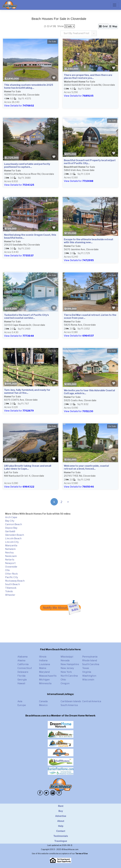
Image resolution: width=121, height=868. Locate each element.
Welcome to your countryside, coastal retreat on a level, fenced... (86, 467)
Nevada (65, 660)
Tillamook (11, 588)
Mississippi (67, 657)
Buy (61, 811)
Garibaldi (10, 531)
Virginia (87, 672)
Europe (22, 705)
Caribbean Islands (71, 701)
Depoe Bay (11, 528)
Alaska (21, 660)
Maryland (44, 672)
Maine (43, 668)
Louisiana (44, 664)
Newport (10, 563)
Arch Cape (11, 517)
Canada (43, 701)
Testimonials (61, 836)
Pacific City (12, 577)
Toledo (9, 591)
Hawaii (21, 683)
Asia (20, 701)
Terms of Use (81, 854)
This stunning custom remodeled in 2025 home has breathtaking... (29, 86)
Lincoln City (12, 542)
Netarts (10, 560)
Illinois (43, 657)
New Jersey (67, 668)
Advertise (61, 816)
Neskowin (11, 556)
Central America (92, 701)
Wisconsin (88, 680)
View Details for (19, 106)
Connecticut (25, 668)
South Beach (12, 584)
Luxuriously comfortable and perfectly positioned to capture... (27, 165)
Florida (21, 676)
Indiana (43, 660)
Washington (89, 676)
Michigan (44, 680)
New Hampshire (70, 664)
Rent (61, 806)
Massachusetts (48, 676)
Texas (86, 668)
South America (69, 705)
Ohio (63, 680)
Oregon (65, 683)
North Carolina (69, 676)
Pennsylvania (90, 657)
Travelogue (61, 841)
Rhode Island (90, 660)
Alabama (22, 657)
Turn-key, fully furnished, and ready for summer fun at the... (27, 391)
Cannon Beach (14, 524)
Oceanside (11, 567)
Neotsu (9, 553)
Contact (61, 831)
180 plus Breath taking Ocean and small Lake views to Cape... (28, 467)
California (23, 664)
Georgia (22, 680)
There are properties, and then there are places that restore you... (88, 77)
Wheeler (10, 595)
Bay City (10, 521)
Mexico (43, 705)
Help (61, 826)
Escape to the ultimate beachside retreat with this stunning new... (89, 241)
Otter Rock (12, 574)
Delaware (23, 672)
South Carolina (91, 664)
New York (66, 672)
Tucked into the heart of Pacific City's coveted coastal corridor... (26, 316)
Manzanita (11, 546)
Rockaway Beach (15, 581)
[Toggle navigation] (115, 5)
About (61, 821)
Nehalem (10, 549)
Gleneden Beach (15, 535)
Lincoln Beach (13, 538)
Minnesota (45, 683)
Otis (7, 570)
